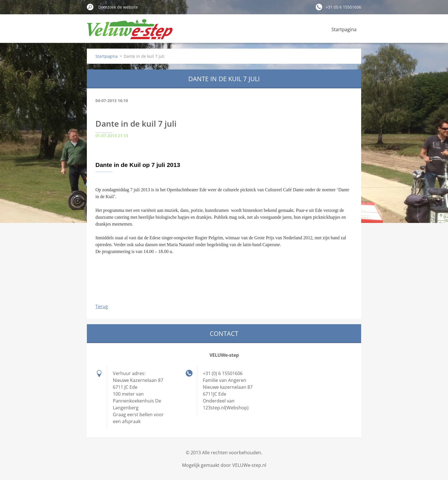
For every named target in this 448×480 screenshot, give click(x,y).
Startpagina (344, 29)
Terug (102, 306)
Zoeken (90, 7)
